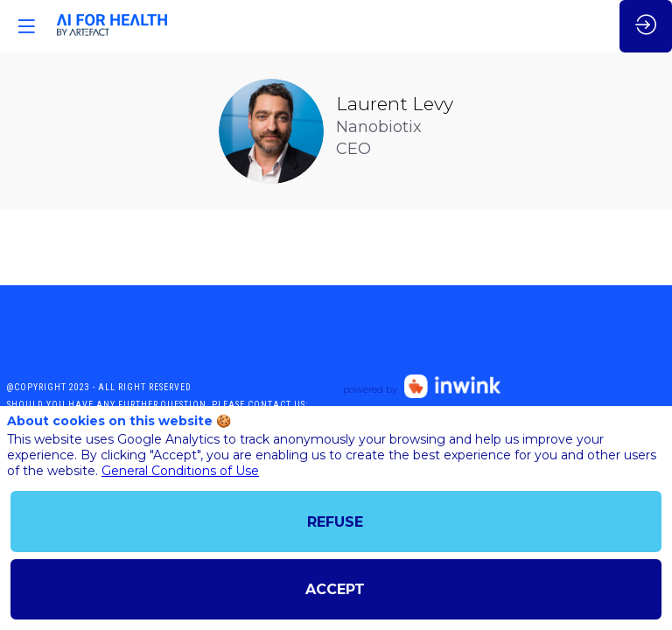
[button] (26, 26)
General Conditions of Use (180, 471)
